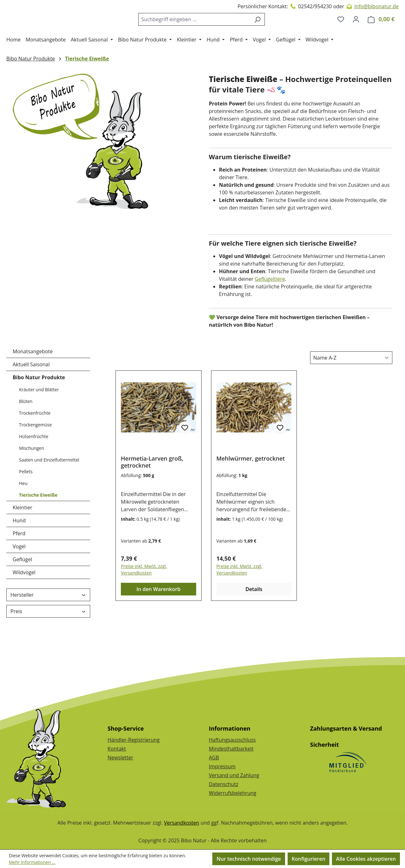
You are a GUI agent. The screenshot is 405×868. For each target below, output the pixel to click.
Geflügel (22, 585)
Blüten (26, 427)
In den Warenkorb (158, 615)
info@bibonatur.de (377, 6)
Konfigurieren (308, 859)
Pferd (19, 559)
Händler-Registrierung (134, 740)
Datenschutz (224, 784)
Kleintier (22, 533)
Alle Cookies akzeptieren (366, 859)
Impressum (222, 766)
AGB (214, 758)
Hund (19, 546)
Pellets (26, 497)
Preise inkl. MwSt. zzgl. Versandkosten (144, 595)
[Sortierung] (351, 383)
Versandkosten (181, 823)
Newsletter (120, 758)
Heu (23, 509)
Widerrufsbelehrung (233, 793)
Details (254, 615)
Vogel (19, 572)
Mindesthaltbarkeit (231, 749)
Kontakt (117, 749)
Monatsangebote (33, 377)
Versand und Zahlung (234, 775)
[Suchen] (262, 32)
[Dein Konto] (356, 32)
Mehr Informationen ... (32, 862)
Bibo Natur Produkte (39, 403)
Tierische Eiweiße (38, 521)
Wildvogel (24, 598)
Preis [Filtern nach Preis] (48, 637)
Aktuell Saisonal (31, 390)
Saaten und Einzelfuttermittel (49, 485)
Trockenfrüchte (35, 439)
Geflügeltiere (270, 305)
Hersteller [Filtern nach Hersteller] (48, 620)
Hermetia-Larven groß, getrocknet (152, 487)
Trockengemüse (35, 450)
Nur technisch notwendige (249, 859)
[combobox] (199, 32)
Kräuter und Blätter (39, 415)
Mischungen (31, 474)
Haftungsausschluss (232, 740)
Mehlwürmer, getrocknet (251, 484)
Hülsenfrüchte (34, 462)
